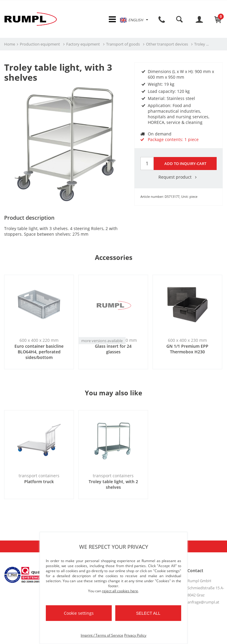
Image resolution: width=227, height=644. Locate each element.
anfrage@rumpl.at (203, 602)
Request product (179, 177)
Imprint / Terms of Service (102, 635)
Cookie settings (79, 613)
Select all (148, 613)
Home (10, 45)
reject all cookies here (120, 591)
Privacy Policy (135, 635)
